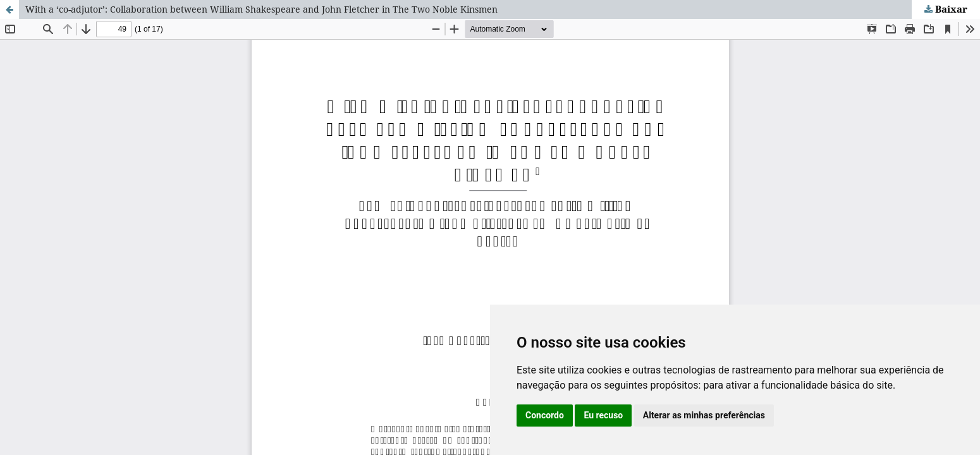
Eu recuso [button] (603, 415)
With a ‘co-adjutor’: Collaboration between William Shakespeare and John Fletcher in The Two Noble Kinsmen (261, 9)
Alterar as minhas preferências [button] (704, 415)
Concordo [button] (545, 415)
